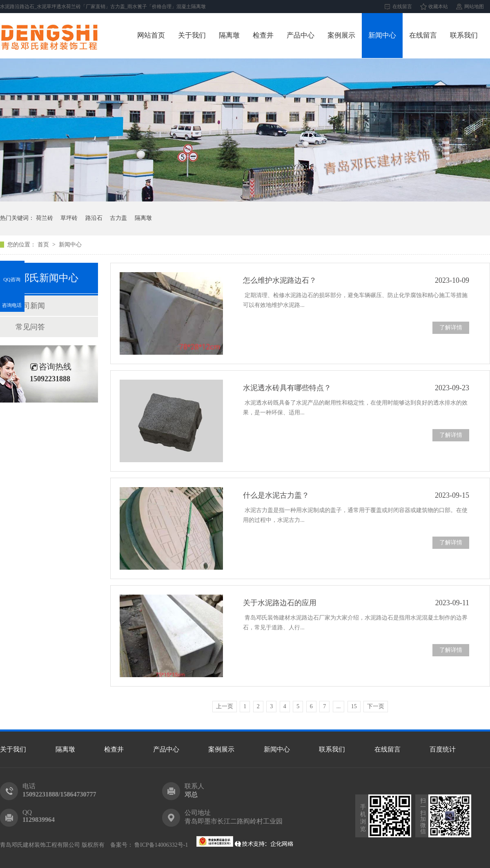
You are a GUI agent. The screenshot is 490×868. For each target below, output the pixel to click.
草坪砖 (69, 218)
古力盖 (118, 218)
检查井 (263, 35)
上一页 (225, 706)
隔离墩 (229, 35)
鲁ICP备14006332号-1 (161, 845)
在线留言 (402, 7)
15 (354, 706)
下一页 (376, 706)
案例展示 (341, 35)
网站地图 (474, 7)
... (339, 706)
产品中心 (301, 35)
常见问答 (30, 327)
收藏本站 (438, 7)
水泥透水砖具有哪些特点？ (287, 388)
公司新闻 (30, 306)
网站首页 (151, 35)
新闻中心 (382, 35)
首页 (44, 245)
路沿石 (94, 218)
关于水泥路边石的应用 (280, 603)
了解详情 (451, 328)
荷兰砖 (45, 218)
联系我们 (464, 35)
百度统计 (443, 749)
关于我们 (192, 35)
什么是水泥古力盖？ (276, 495)
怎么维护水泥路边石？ (280, 280)
